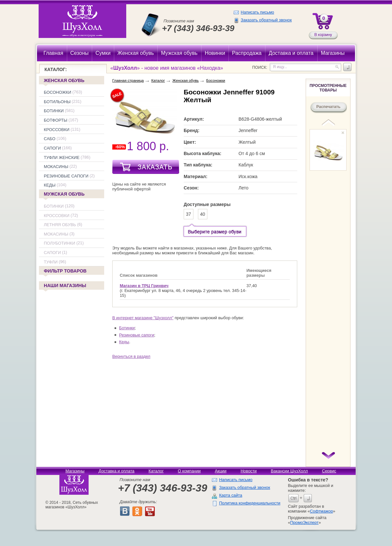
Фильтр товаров (65, 272)
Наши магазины (65, 286)
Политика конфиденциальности (250, 503)
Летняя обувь (60, 225)
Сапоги (52, 148)
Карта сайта (231, 495)
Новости (249, 471)
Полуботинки (60, 243)
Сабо (50, 139)
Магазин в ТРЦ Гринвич (144, 286)
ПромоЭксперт (304, 522)
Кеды (50, 185)
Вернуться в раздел (131, 356)
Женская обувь (64, 80)
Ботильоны (57, 102)
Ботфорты (55, 120)
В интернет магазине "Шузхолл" (143, 318)
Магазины (75, 471)
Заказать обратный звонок (266, 20)
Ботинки (54, 111)
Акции (221, 471)
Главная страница (128, 80)
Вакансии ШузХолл (289, 471)
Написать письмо (257, 12)
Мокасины (56, 167)
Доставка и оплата (116, 471)
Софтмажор (321, 511)
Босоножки (58, 92)
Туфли (51, 262)
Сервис (329, 471)
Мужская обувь (64, 194)
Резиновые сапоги (66, 176)
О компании (189, 471)
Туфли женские (62, 158)
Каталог (158, 80)
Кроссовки (57, 130)
